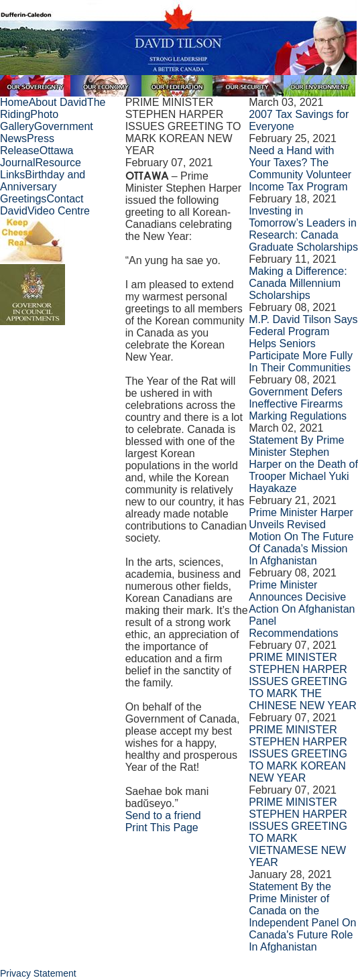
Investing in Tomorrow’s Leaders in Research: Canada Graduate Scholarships (303, 229)
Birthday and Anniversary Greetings (43, 187)
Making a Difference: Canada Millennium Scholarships (298, 283)
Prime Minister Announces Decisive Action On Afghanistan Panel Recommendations (302, 609)
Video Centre (59, 211)
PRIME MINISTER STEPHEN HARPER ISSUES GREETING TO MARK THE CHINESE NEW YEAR (303, 681)
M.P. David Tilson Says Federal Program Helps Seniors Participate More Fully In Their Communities (303, 344)
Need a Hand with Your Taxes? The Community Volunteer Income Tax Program (300, 169)
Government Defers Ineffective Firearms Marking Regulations (298, 404)
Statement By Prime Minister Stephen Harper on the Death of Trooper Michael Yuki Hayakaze (303, 464)
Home (14, 102)
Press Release (27, 144)
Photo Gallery (29, 120)
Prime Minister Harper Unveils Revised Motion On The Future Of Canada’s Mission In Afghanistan (301, 537)
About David (58, 102)
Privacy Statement (38, 973)
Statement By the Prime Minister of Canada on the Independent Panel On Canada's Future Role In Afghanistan (302, 917)
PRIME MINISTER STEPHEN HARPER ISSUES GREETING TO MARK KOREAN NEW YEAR (298, 754)
